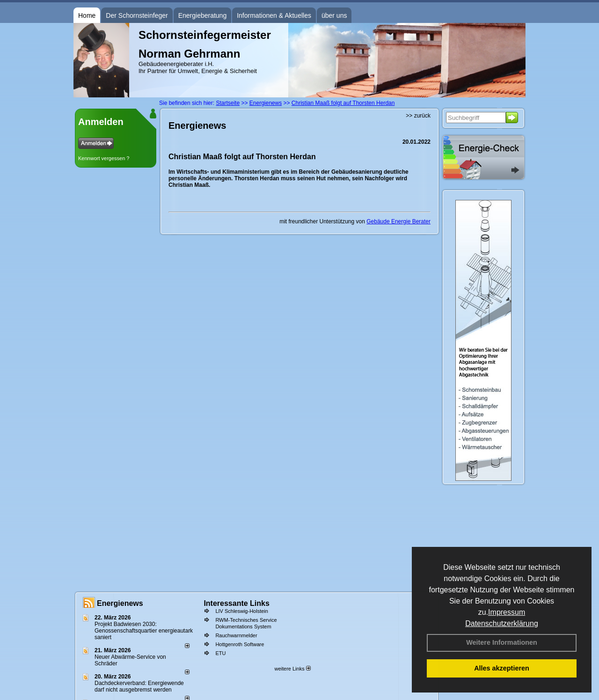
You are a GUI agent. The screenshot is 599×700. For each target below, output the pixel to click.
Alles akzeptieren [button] (502, 668)
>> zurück (418, 116)
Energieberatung (203, 15)
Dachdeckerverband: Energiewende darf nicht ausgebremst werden (139, 686)
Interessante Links (237, 603)
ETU (220, 653)
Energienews (120, 603)
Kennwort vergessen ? (104, 158)
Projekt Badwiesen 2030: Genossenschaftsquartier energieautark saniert (144, 631)
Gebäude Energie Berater (398, 221)
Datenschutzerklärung (502, 623)
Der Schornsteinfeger (137, 15)
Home (87, 15)
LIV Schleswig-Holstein (242, 611)
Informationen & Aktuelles (274, 15)
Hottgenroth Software (240, 644)
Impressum (507, 612)
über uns (334, 15)
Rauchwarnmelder (236, 635)
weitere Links (292, 669)
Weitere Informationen (502, 642)
